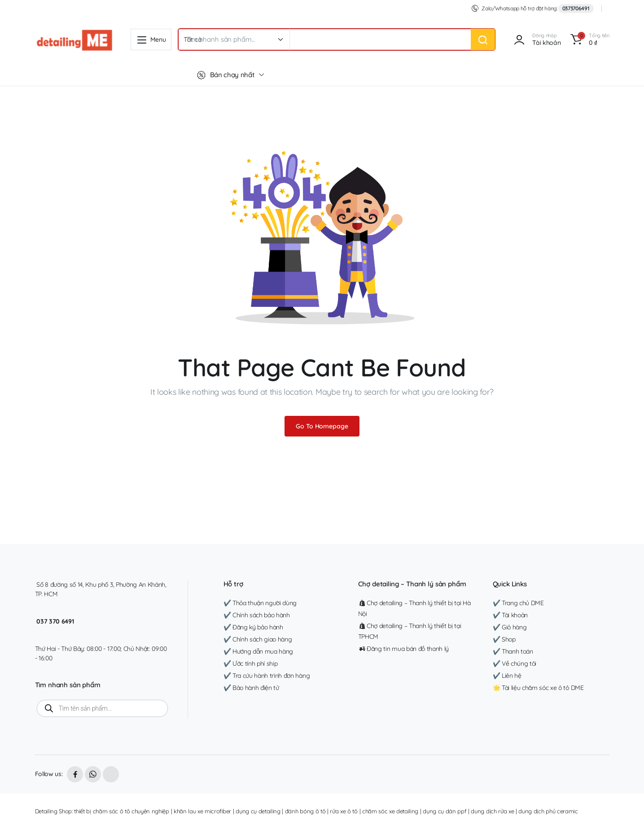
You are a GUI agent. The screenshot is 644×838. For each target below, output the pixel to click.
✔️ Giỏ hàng (510, 627)
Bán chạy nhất (226, 75)
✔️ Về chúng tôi (515, 663)
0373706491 (576, 8)
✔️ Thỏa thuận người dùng (260, 603)
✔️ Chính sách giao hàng (258, 639)
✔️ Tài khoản (510, 615)
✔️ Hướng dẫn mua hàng (258, 651)
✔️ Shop (504, 639)
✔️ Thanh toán (513, 651)
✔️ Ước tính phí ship (251, 663)
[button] (588, 39)
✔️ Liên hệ (507, 676)
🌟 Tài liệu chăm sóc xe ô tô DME (538, 688)
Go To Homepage (322, 426)
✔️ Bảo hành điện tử (251, 688)
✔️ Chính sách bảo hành (257, 615)
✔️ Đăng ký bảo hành (253, 627)
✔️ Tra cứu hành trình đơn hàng (267, 676)
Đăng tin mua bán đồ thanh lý (404, 649)
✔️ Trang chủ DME (518, 603)
